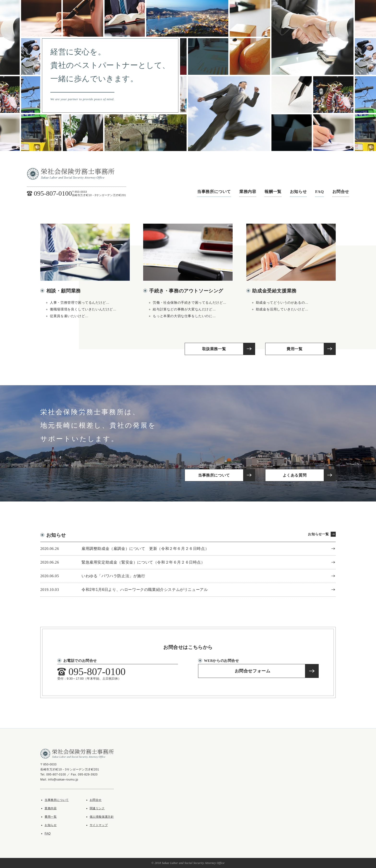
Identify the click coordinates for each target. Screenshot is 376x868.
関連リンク (97, 808)
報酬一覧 (273, 192)
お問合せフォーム (253, 671)
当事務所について (214, 192)
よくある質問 (295, 475)
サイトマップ (99, 825)
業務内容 (248, 192)
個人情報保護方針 (102, 817)
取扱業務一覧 (214, 349)
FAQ (319, 192)
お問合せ (341, 192)
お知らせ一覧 (318, 534)
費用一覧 (294, 349)
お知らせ (298, 192)
